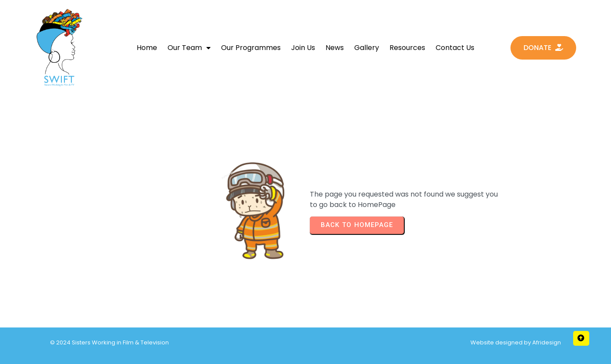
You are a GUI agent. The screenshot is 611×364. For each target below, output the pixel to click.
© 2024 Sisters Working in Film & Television (109, 342)
